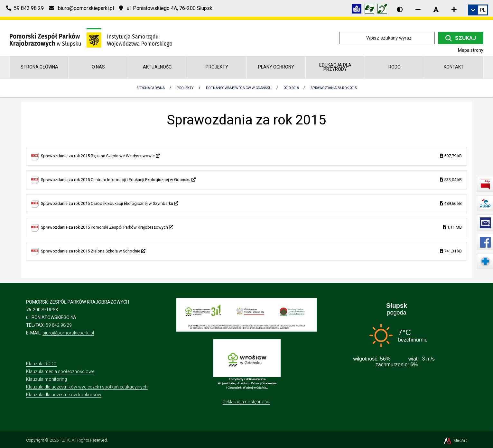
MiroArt (455, 440)
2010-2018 (291, 88)
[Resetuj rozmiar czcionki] (436, 9)
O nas (98, 67)
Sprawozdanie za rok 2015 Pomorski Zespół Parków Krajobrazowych (251, 228)
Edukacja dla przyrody (335, 67)
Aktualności (158, 67)
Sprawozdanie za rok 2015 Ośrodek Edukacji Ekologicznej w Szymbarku (251, 204)
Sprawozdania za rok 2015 (334, 88)
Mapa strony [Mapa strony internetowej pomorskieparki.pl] (471, 50)
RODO (395, 67)
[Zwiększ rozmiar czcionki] (454, 9)
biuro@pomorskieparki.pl (68, 333)
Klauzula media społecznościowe (60, 371)
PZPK (65, 440)
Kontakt (454, 67)
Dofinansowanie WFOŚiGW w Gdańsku (239, 88)
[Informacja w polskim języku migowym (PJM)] (384, 10)
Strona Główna (150, 88)
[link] (478, 10)
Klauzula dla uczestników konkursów (64, 395)
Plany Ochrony (276, 67)
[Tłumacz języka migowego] (371, 10)
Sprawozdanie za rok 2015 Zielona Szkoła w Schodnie (251, 251)
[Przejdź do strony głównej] (91, 37)
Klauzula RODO (41, 364)
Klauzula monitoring (47, 379)
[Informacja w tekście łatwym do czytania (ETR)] (358, 10)
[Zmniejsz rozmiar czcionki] (418, 9)
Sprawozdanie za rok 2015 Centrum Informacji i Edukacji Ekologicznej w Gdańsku (251, 180)
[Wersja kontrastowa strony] (400, 9)
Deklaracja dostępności (247, 402)
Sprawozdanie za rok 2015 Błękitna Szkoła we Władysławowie (251, 156)
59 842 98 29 (59, 325)
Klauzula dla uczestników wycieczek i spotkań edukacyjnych (87, 387)
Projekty (217, 67)
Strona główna (39, 67)
